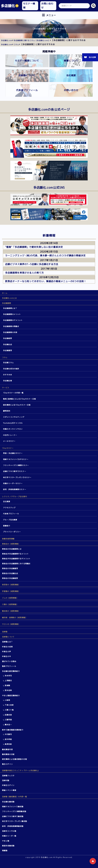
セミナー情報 (29, 6)
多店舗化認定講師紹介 (11, 671)
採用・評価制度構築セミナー (15, 489)
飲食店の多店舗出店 (10, 573)
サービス (6, 388)
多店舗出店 (8, 344)
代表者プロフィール (11, 514)
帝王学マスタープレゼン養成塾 (14, 821)
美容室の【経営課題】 (11, 585)
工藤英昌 (8, 720)
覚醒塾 (5, 851)
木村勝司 (8, 734)
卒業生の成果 (7, 647)
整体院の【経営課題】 (11, 611)
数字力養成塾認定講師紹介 (13, 730)
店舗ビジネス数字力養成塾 (13, 816)
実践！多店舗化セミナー (13, 453)
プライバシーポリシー (12, 532)
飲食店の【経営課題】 (11, 544)
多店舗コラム (8, 363)
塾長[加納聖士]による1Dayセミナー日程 (19, 399)
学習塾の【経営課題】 (11, 591)
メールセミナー (9, 441)
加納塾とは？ (7, 642)
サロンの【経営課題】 (11, 624)
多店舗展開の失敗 (10, 332)
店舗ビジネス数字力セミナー (15, 471)
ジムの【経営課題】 (10, 598)
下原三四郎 (9, 705)
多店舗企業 (8, 381)
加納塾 (5, 632)
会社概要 (7, 501)
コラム (5, 357)
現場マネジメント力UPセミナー (16, 459)
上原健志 (8, 680)
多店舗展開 (7, 303)
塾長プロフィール (9, 666)
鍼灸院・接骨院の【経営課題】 (14, 618)
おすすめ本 (8, 375)
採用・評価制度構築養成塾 (13, 826)
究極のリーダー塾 (9, 836)
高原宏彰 (8, 744)
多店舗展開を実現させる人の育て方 (24, 273)
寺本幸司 (8, 676)
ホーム (5, 293)
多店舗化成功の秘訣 (11, 369)
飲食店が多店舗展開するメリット (15, 554)
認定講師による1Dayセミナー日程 (17, 405)
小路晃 (7, 700)
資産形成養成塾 (8, 846)
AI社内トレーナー (10, 435)
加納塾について (8, 637)
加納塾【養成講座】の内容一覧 (14, 797)
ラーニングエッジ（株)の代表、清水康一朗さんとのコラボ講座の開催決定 (45, 256)
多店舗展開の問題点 (11, 326)
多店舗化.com (7, 40)
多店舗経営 (8, 338)
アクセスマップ (9, 508)
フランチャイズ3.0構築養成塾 (14, 811)
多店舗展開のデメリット (13, 320)
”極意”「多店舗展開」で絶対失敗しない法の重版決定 (34, 247)
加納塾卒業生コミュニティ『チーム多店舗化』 (21, 770)
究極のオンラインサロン (13, 429)
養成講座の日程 (8, 754)
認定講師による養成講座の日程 (14, 759)
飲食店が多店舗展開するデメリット (16, 559)
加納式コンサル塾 (9, 831)
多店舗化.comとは (9, 298)
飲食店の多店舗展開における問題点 (16, 564)
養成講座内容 (7, 749)
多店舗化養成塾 (8, 802)
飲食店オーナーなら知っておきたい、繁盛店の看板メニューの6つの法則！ (46, 281)
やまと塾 (6, 841)
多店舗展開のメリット (12, 314)
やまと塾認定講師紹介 (11, 696)
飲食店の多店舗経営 (10, 578)
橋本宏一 (8, 725)
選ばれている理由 (9, 661)
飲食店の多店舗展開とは (12, 549)
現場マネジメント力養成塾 (13, 807)
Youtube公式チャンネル (13, 423)
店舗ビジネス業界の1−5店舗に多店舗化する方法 (32, 264)
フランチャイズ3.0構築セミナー (16, 465)
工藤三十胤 (9, 710)
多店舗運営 (8, 350)
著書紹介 (7, 526)
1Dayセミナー (8, 448)
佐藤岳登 (8, 715)
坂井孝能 (8, 739)
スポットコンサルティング (14, 417)
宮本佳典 (8, 690)
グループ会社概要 (10, 520)
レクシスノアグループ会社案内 (14, 497)
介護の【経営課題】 (10, 604)
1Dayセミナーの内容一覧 (13, 393)
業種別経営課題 (8, 539)
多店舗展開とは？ (10, 308)
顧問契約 (7, 411)
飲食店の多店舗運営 (10, 568)
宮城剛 (7, 685)
